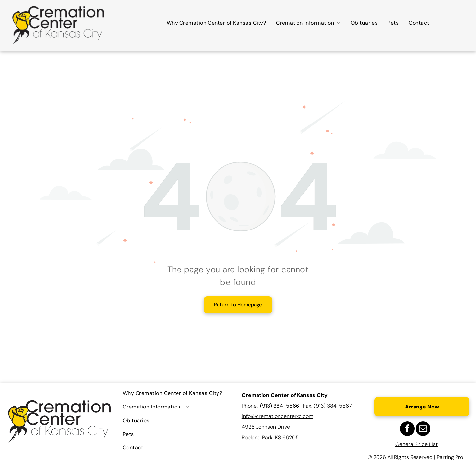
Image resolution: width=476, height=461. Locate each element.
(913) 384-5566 (280, 406)
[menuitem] (216, 23)
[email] (423, 429)
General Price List (416, 444)
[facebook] (407, 429)
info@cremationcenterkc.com (278, 416)
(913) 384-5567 (333, 406)
